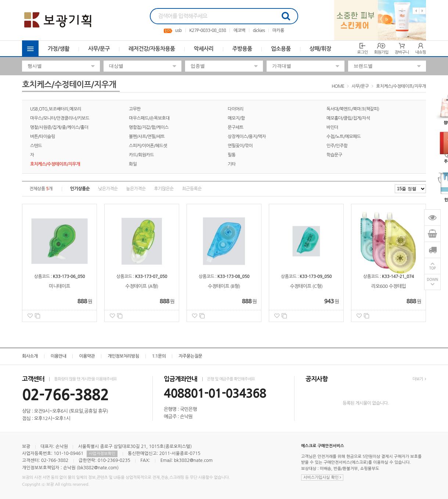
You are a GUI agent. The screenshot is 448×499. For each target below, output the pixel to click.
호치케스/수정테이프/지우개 (401, 86)
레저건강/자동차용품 (152, 49)
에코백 (239, 30)
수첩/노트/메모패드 (344, 137)
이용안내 (59, 356)
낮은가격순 (108, 189)
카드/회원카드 (141, 155)
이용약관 (87, 356)
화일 (133, 164)
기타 (232, 164)
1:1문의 (159, 356)
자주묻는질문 (190, 356)
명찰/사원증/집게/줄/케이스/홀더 (59, 127)
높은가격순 (136, 189)
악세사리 (204, 49)
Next (422, 11)
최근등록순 (192, 189)
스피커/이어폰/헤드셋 (148, 146)
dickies (259, 30)
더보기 (419, 379)
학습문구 (334, 155)
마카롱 (278, 30)
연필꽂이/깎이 (240, 146)
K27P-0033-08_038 (207, 30)
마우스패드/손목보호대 (149, 118)
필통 (232, 155)
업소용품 (281, 49)
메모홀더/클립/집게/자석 (348, 118)
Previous (416, 11)
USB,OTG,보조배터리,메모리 (56, 109)
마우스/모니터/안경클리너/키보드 (60, 118)
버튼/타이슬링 (43, 137)
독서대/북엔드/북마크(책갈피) (353, 109)
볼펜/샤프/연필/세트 (147, 137)
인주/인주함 (337, 146)
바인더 (332, 127)
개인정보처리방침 (123, 356)
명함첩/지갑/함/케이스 (149, 127)
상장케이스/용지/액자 (247, 137)
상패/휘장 (320, 49)
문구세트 (236, 127)
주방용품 (242, 49)
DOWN (432, 280)
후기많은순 (164, 189)
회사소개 (30, 356)
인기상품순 (80, 189)
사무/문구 (99, 49)
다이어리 (236, 109)
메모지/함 (236, 118)
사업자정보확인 (102, 454)
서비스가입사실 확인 (322, 478)
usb (178, 30)
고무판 (135, 109)
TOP (433, 268)
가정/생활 (59, 49)
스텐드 (36, 146)
